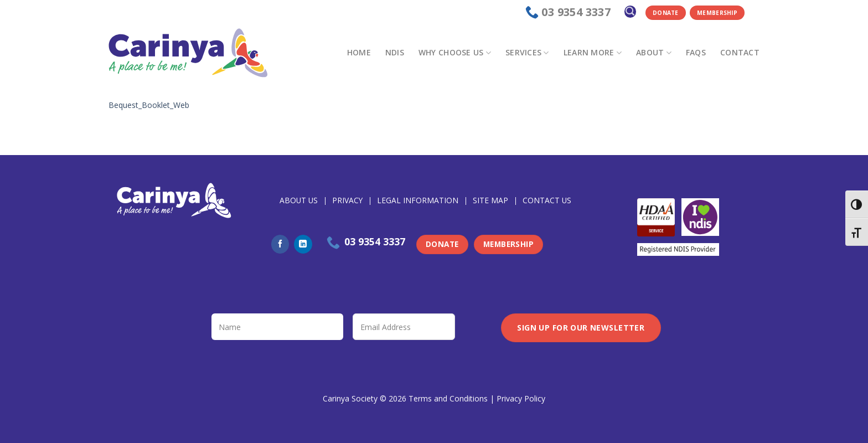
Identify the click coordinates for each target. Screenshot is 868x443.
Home (359, 52)
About (654, 53)
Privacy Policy (521, 398)
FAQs (696, 52)
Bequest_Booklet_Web (149, 105)
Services (527, 53)
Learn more (593, 53)
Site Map (490, 200)
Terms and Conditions (448, 398)
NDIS (395, 52)
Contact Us (547, 200)
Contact (740, 52)
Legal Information (418, 200)
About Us (299, 200)
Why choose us (455, 53)
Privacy (347, 200)
